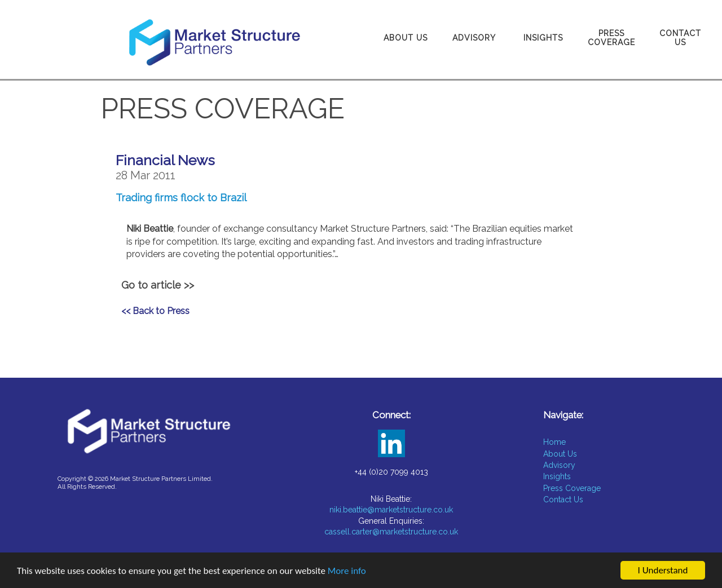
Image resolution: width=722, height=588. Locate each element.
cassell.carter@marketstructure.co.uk (391, 532)
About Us (406, 38)
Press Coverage (611, 38)
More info (347, 571)
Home (554, 442)
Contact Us (680, 38)
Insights (543, 38)
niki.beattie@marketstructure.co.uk (391, 510)
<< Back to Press (155, 311)
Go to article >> (158, 285)
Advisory (474, 38)
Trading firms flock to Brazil (181, 198)
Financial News (165, 160)
